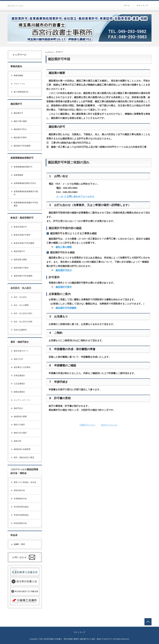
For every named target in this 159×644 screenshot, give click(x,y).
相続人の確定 (19, 425)
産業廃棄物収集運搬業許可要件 (26, 193)
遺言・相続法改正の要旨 (24, 457)
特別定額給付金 (20, 523)
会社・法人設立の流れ (23, 313)
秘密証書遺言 (19, 392)
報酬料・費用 (19, 544)
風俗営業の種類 (20, 260)
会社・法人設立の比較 (23, 322)
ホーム (127, 5)
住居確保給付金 (20, 499)
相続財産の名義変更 (22, 449)
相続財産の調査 (20, 416)
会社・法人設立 (20, 297)
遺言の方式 (18, 359)
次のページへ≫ (109, 425)
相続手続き (18, 408)
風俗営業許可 (19, 251)
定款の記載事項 (20, 330)
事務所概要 (18, 76)
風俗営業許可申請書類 (23, 276)
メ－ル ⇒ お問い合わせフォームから (75, 196)
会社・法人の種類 (21, 305)
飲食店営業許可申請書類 (24, 243)
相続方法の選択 (20, 433)
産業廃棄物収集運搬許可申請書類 (26, 204)
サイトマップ (143, 5)
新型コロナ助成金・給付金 (25, 482)
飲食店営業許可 (20, 227)
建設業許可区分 (64, 270)
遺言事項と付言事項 (22, 367)
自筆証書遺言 (19, 376)
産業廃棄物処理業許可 (23, 167)
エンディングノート (22, 400)
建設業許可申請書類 (66, 308)
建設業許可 (18, 113)
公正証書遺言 (19, 384)
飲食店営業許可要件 (22, 235)
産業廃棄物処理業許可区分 (25, 183)
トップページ (18, 55)
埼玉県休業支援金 (21, 507)
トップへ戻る (148, 622)
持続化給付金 (19, 490)
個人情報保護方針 (21, 92)
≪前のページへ (87, 425)
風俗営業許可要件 (21, 268)
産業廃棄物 (18, 175)
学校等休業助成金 (21, 515)
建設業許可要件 (64, 287)
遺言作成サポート (21, 351)
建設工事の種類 (64, 247)
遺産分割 (17, 441)
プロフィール (19, 84)
